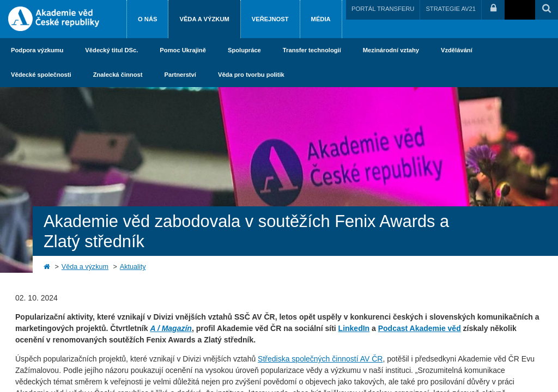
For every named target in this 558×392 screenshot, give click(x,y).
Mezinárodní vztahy (391, 50)
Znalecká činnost (118, 75)
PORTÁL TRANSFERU (383, 9)
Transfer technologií (312, 50)
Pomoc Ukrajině (183, 50)
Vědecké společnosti (41, 75)
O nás (147, 19)
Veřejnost (270, 19)
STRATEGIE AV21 (451, 9)
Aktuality (133, 267)
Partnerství (180, 75)
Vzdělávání (457, 50)
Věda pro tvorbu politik (251, 75)
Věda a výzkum (204, 19)
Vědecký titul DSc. (111, 50)
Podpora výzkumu (37, 50)
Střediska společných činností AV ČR (320, 359)
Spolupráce (244, 50)
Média (321, 19)
